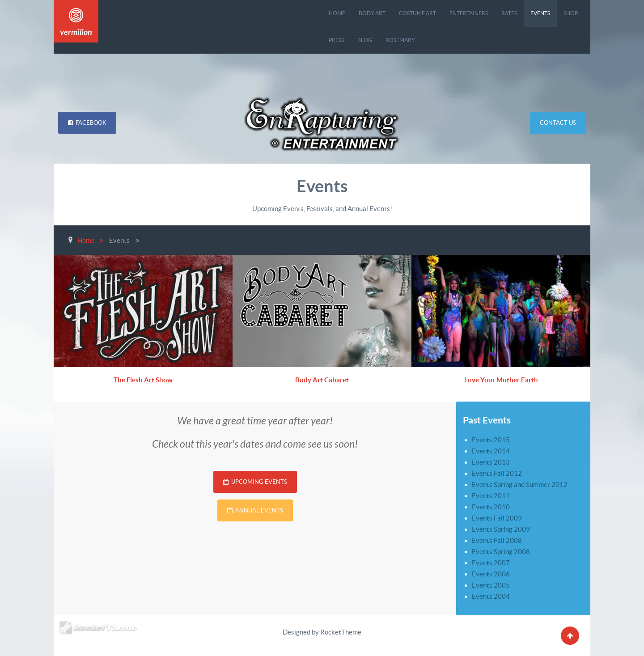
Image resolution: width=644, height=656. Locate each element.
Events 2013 (491, 462)
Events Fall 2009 (497, 518)
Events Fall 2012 (497, 473)
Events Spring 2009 (501, 529)
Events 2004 (491, 596)
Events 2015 (491, 440)
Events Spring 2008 (501, 552)
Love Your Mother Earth (501, 380)
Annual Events (255, 510)
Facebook (87, 123)
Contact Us (558, 123)
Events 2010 (491, 507)
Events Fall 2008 (497, 540)
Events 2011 (491, 496)
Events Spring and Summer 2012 (520, 485)
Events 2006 (491, 574)
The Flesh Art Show (143, 380)
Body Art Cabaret (322, 380)
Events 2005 (491, 585)
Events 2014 (491, 451)
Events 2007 (491, 563)
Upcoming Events (255, 482)
